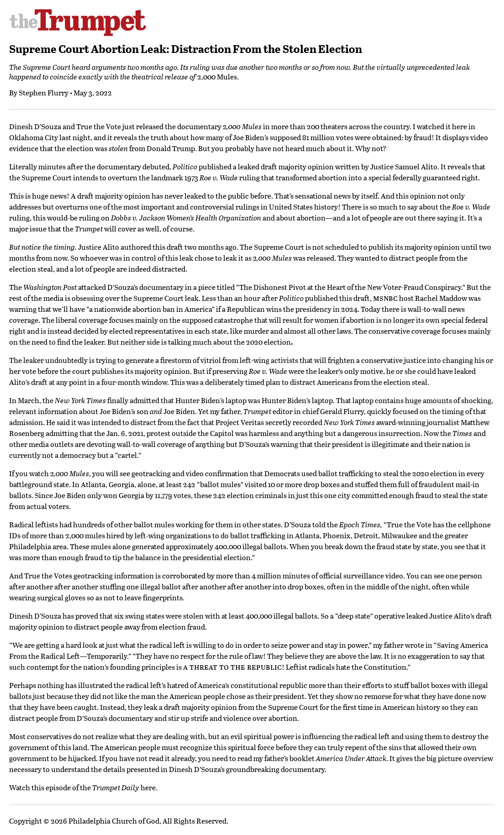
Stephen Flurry (44, 92)
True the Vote (99, 126)
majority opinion (306, 166)
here (148, 787)
